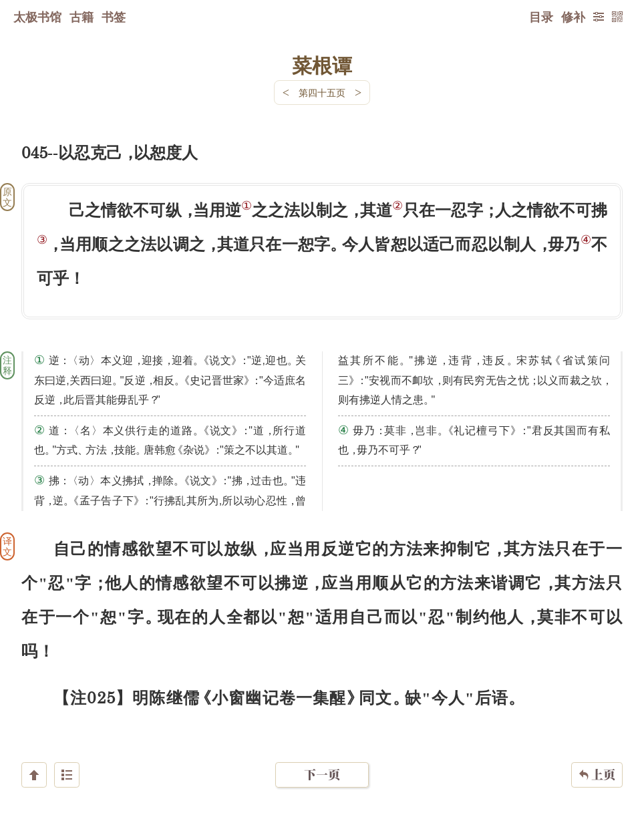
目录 (541, 17)
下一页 (322, 747)
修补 (573, 17)
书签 (114, 17)
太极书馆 (37, 17)
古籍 (82, 17)
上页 (597, 748)
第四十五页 (322, 93)
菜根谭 (322, 65)
